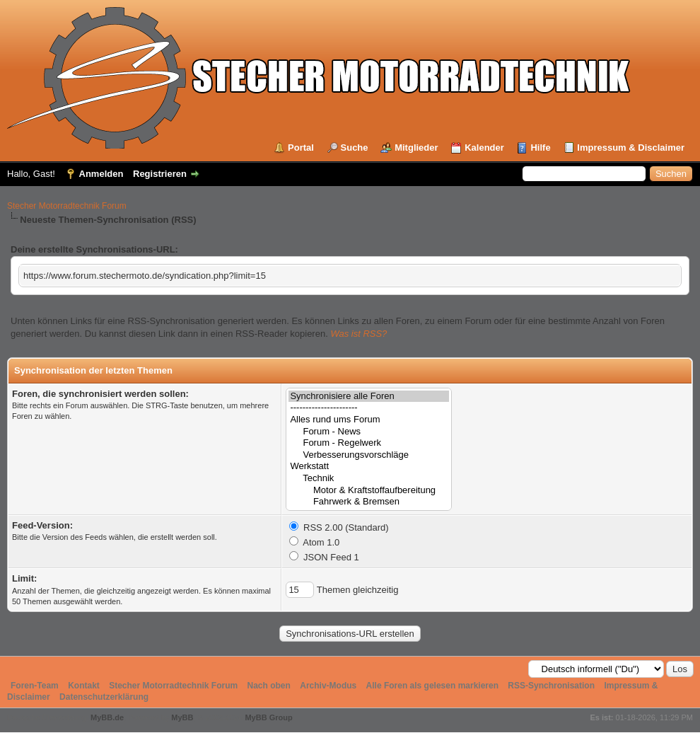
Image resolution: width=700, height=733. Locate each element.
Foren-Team (35, 686)
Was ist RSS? (358, 334)
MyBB (182, 717)
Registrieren (160, 174)
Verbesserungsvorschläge (369, 455)
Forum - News (369, 432)
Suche (355, 148)
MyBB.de (107, 717)
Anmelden (101, 174)
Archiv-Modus (328, 686)
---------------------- (369, 408)
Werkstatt (369, 467)
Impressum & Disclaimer (631, 148)
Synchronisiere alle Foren (369, 397)
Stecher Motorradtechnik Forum (67, 206)
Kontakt (84, 686)
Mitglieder (416, 148)
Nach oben (269, 686)
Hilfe (540, 148)
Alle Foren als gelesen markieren (432, 686)
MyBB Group (268, 717)
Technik (369, 479)
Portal (301, 148)
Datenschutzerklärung (104, 697)
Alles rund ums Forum (369, 420)
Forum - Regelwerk (369, 443)
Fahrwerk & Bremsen (369, 502)
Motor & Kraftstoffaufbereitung (369, 491)
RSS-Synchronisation (551, 686)
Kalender (484, 148)
